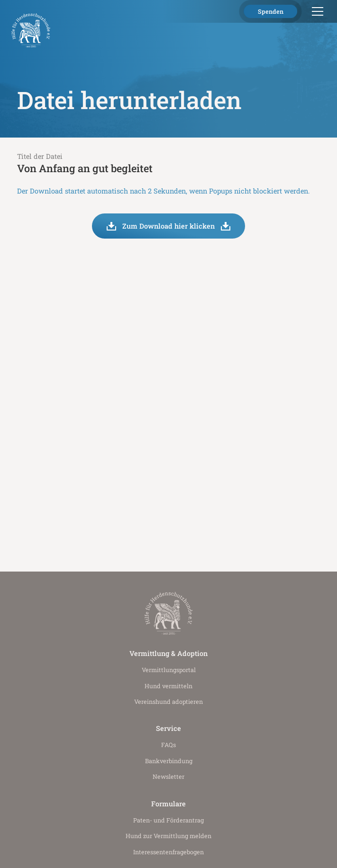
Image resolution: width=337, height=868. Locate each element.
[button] (316, 11)
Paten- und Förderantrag (168, 820)
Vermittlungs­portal (169, 670)
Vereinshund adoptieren (168, 702)
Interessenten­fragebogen (168, 852)
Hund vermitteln (168, 686)
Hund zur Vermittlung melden (168, 836)
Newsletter (168, 776)
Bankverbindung (169, 761)
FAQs (168, 745)
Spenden (271, 11)
